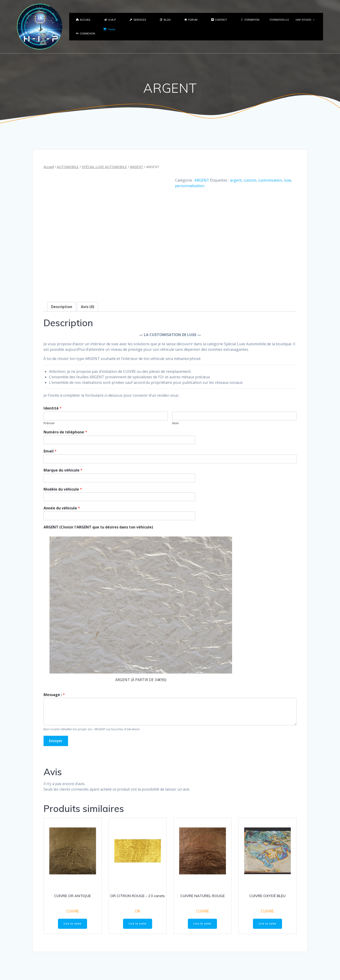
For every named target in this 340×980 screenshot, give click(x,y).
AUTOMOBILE (68, 167)
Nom (175, 393)
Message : (54, 664)
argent (236, 180)
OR (137, 881)
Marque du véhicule (63, 439)
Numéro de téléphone (65, 402)
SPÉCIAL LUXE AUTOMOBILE (104, 167)
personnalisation (190, 186)
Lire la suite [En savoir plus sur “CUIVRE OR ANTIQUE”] (73, 894)
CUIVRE (73, 881)
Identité (53, 378)
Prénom (49, 393)
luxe (288, 180)
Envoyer (56, 710)
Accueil (49, 167)
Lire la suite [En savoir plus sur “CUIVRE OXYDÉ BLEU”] (267, 894)
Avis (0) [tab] (88, 276)
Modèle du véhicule (63, 459)
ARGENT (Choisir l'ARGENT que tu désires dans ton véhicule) (98, 497)
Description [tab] (62, 276)
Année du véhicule (62, 478)
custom (250, 180)
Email (50, 421)
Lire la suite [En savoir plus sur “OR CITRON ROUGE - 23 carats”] (137, 894)
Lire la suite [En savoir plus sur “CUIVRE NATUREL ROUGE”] (203, 894)
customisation (270, 180)
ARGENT (137, 167)
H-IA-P (218, 968)
